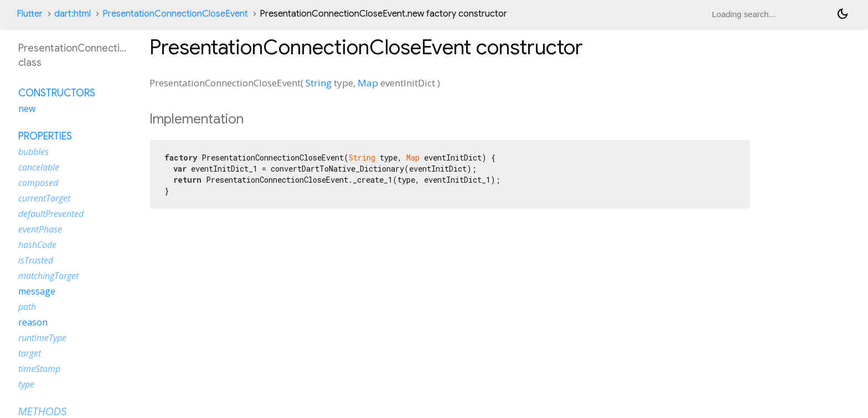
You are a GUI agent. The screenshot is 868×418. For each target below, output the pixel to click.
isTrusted (36, 260)
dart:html (73, 14)
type (26, 384)
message (37, 291)
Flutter (30, 14)
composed (38, 183)
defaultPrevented (51, 214)
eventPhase (40, 229)
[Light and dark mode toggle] (843, 14)
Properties (45, 136)
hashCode (37, 245)
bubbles (33, 152)
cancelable (39, 167)
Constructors (57, 93)
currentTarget (44, 198)
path (27, 307)
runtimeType (42, 338)
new (27, 109)
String (319, 83)
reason (33, 322)
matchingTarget (48, 276)
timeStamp (39, 369)
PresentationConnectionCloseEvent (175, 14)
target (30, 353)
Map (368, 83)
